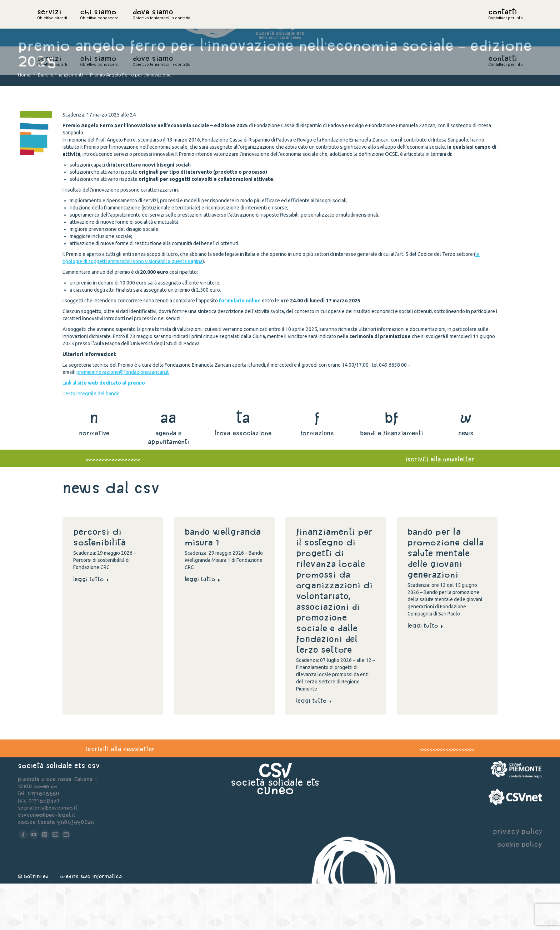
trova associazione (243, 479)
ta (243, 464)
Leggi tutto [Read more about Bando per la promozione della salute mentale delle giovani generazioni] (425, 672)
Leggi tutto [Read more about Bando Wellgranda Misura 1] (202, 625)
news (466, 479)
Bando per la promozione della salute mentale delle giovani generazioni (446, 599)
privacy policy (517, 878)
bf (391, 464)
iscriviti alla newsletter (440, 506)
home (45, 23)
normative (94, 479)
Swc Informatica (101, 923)
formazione (317, 479)
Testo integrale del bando (91, 440)
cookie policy (520, 891)
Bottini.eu (36, 923)
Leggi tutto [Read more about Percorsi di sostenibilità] (91, 625)
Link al (104, 429)
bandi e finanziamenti (391, 479)
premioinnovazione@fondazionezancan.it (123, 419)
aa (168, 464)
